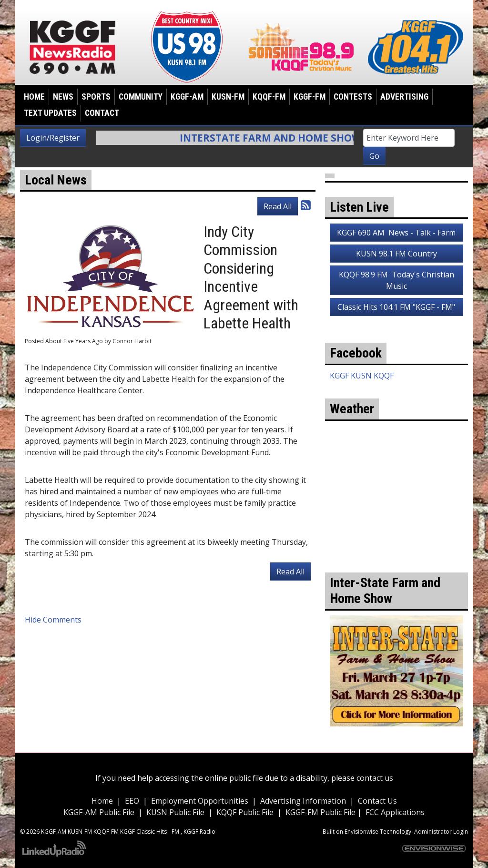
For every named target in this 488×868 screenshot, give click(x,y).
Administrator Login (441, 832)
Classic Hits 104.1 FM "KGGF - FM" (396, 307)
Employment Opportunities (200, 801)
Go (374, 156)
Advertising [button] (404, 97)
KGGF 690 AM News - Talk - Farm (396, 233)
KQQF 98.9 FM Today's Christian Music (396, 280)
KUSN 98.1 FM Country (396, 254)
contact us (375, 778)
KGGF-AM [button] (187, 97)
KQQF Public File (245, 812)
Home (34, 97)
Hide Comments (53, 620)
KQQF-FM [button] (269, 97)
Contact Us (377, 801)
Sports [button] (96, 97)
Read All (278, 206)
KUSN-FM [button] (228, 97)
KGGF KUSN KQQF (362, 376)
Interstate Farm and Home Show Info (298, 138)
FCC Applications (395, 812)
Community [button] (141, 97)
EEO (132, 801)
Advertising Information (303, 801)
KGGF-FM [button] (310, 97)
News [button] (63, 97)
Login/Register (53, 138)
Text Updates (50, 113)
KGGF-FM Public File (321, 812)
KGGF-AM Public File (99, 812)
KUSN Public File (175, 812)
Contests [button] (353, 97)
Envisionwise (361, 832)
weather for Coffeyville (396, 530)
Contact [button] (102, 113)
